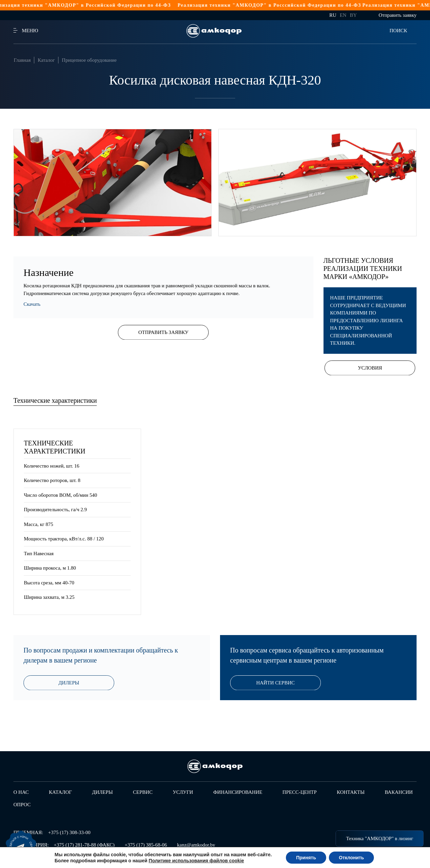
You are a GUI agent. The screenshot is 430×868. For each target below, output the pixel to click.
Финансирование (238, 792)
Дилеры (69, 683)
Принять (306, 858)
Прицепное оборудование (89, 60)
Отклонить (352, 858)
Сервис (143, 792)
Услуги (183, 792)
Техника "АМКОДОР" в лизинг (380, 838)
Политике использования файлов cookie (197, 861)
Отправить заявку (398, 15)
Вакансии (399, 792)
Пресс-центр (300, 792)
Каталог (46, 60)
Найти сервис (275, 683)
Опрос (22, 805)
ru (333, 15)
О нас (21, 792)
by (353, 15)
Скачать (32, 304)
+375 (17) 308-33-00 (69, 832)
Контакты (351, 792)
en (343, 15)
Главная (22, 60)
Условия (370, 368)
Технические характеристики (55, 400)
